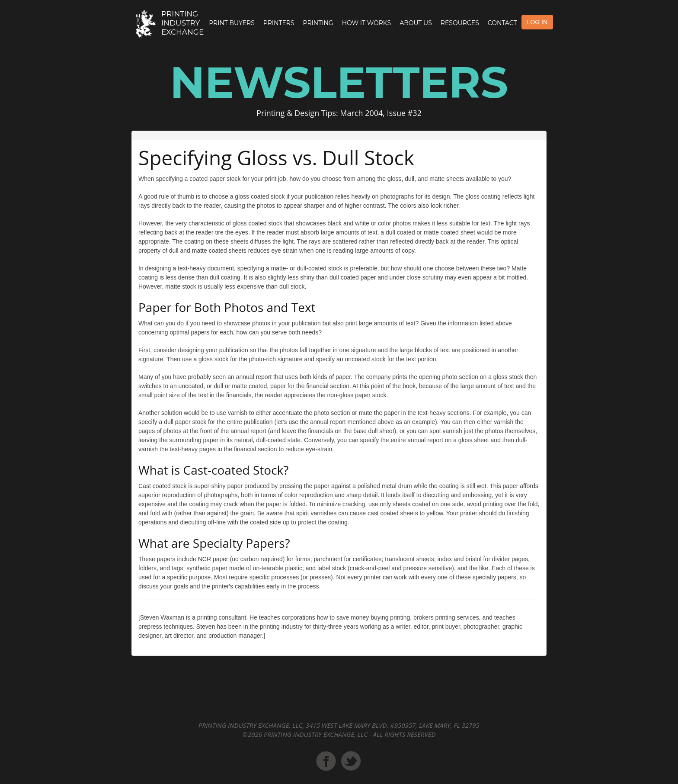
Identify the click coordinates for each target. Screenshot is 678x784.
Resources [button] (460, 23)
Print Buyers (232, 23)
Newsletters (339, 82)
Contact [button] (502, 23)
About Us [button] (416, 23)
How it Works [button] (366, 23)
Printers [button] (279, 23)
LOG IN (537, 22)
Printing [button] (318, 23)
